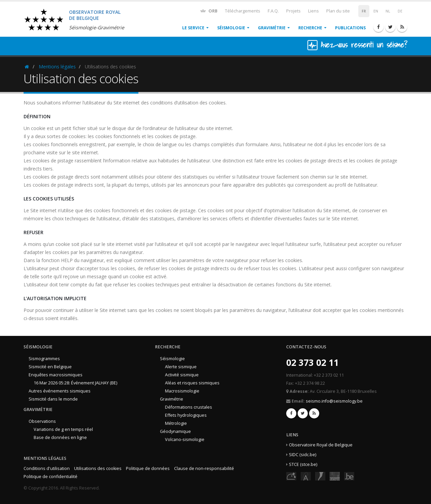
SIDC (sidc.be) (303, 455)
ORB (209, 11)
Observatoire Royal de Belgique (321, 445)
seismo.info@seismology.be (334, 401)
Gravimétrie (272, 28)
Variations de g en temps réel (63, 429)
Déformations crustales (189, 407)
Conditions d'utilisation (47, 468)
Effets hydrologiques (186, 415)
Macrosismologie (182, 391)
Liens (313, 11)
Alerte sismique (181, 367)
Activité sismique (182, 375)
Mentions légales (57, 67)
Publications (350, 28)
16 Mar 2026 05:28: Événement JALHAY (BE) (75, 383)
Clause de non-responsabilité (204, 468)
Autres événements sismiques (60, 391)
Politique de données (148, 468)
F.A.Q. (273, 11)
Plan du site (338, 11)
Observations (42, 421)
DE (400, 11)
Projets (293, 11)
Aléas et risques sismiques (192, 383)
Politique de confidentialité (51, 477)
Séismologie (231, 28)
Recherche (310, 28)
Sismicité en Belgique (50, 367)
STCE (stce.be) (303, 464)
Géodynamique (175, 431)
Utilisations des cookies (98, 468)
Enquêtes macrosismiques (56, 375)
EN (376, 11)
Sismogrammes (44, 359)
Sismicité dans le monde (53, 399)
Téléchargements (243, 11)
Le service (193, 28)
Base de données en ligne (60, 437)
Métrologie (176, 423)
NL (388, 11)
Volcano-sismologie (185, 439)
